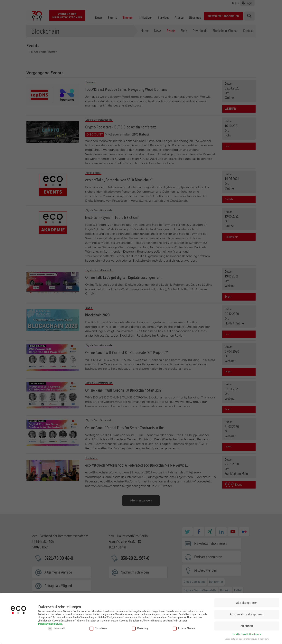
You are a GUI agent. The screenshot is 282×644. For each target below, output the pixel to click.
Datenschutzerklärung (50, 622)
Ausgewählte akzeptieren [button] (247, 613)
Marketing (140, 627)
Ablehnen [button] (247, 625)
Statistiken (98, 627)
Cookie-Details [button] (231, 638)
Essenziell (56, 627)
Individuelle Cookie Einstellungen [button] (247, 633)
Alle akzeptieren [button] (247, 602)
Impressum (264, 638)
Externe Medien (184, 627)
